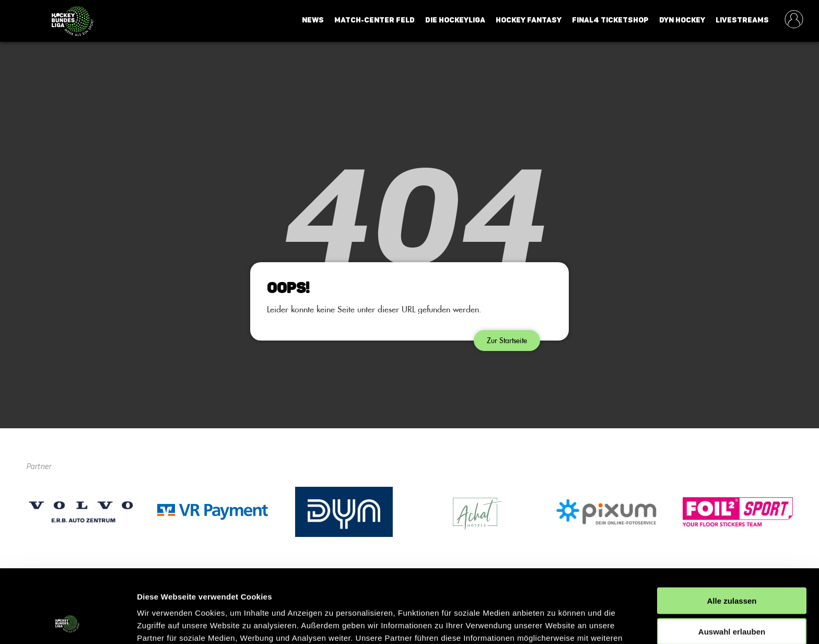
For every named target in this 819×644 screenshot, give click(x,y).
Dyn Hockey (682, 20)
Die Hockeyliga (455, 20)
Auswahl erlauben (732, 571)
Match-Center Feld (375, 20)
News (313, 20)
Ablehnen (732, 601)
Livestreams (742, 20)
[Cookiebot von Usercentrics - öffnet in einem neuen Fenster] (68, 624)
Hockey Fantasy (529, 20)
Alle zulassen (732, 540)
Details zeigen (555, 623)
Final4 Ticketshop (610, 20)
